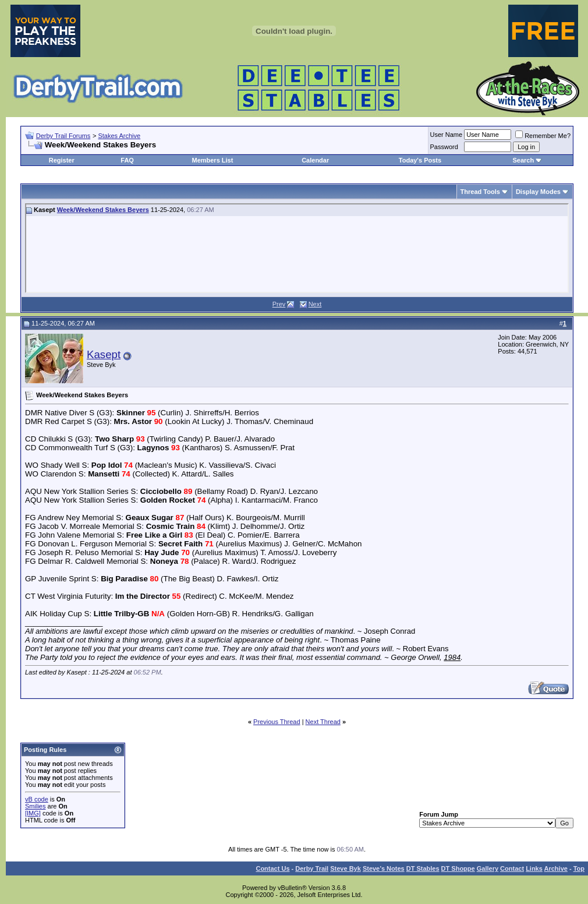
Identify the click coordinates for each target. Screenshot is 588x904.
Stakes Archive (119, 136)
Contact (512, 868)
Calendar (315, 160)
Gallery (488, 868)
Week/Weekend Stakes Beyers (103, 210)
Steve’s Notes (384, 868)
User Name (447, 135)
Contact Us (272, 868)
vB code (37, 799)
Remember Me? (543, 136)
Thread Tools (480, 192)
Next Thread (323, 722)
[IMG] (33, 813)
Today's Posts (420, 160)
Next (315, 304)
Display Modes (538, 192)
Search (523, 160)
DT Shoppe (458, 868)
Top (579, 868)
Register (62, 160)
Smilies (35, 806)
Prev (279, 304)
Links (534, 868)
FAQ (127, 160)
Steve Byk (346, 868)
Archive (556, 868)
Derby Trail (312, 868)
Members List (212, 160)
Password (444, 147)
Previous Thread (277, 722)
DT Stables (423, 868)
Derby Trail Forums (63, 136)
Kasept (104, 354)
